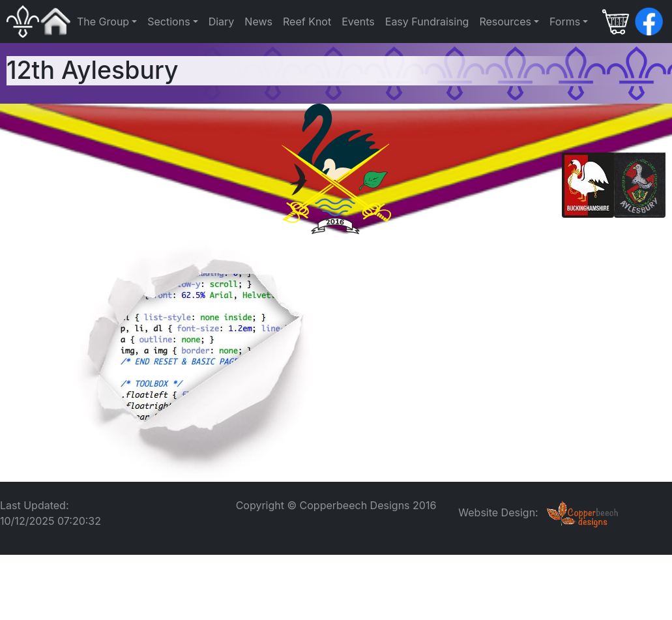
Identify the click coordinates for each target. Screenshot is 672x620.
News (258, 22)
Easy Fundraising (427, 22)
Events (358, 22)
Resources (505, 22)
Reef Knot (307, 22)
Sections (168, 22)
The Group (103, 22)
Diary (222, 22)
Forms (565, 22)
